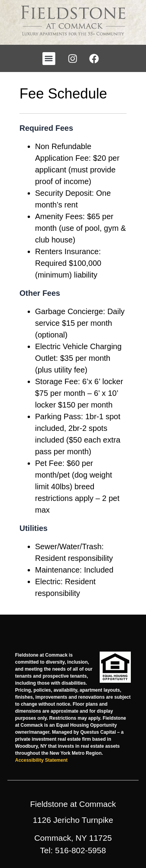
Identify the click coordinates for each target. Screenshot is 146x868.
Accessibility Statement (41, 760)
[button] (49, 59)
